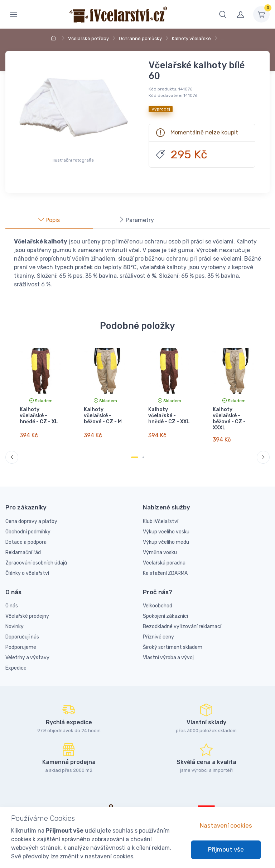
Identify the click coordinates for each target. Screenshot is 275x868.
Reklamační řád (23, 547)
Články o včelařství (27, 568)
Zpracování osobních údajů (36, 557)
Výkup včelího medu (166, 536)
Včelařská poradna (164, 557)
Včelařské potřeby (88, 38)
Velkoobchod (158, 600)
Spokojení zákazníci (165, 611)
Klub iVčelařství (161, 516)
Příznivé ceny (158, 632)
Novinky (15, 621)
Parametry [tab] (136, 220)
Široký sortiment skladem (173, 642)
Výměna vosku (160, 547)
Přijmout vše (226, 849)
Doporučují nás (22, 632)
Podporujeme (21, 642)
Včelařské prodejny (27, 611)
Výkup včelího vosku (166, 526)
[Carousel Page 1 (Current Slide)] (135, 452)
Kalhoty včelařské (191, 38)
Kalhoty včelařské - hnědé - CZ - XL (39, 416)
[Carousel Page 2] (143, 452)
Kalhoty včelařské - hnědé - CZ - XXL (169, 416)
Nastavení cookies (226, 825)
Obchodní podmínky (28, 526)
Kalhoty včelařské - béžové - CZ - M (103, 416)
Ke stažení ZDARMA (165, 568)
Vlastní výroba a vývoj (168, 652)
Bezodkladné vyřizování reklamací (182, 621)
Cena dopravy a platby (31, 516)
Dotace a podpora (26, 536)
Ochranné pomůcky (140, 38)
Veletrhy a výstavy (27, 652)
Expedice (16, 663)
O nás (12, 600)
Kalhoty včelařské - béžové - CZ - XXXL (229, 418)
